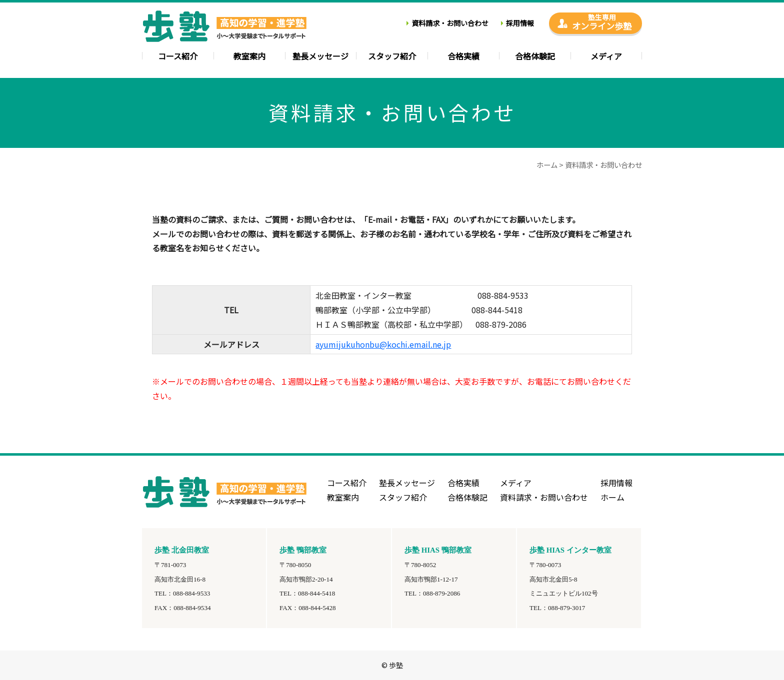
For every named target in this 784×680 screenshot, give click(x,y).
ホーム (547, 165)
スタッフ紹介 (392, 57)
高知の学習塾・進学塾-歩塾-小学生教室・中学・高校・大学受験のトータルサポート (224, 30)
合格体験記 (535, 57)
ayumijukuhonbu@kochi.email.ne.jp (383, 344)
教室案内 (249, 57)
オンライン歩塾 (602, 22)
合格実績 (463, 57)
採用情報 (520, 23)
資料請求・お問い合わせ (450, 23)
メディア (606, 57)
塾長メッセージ (320, 57)
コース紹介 (178, 57)
